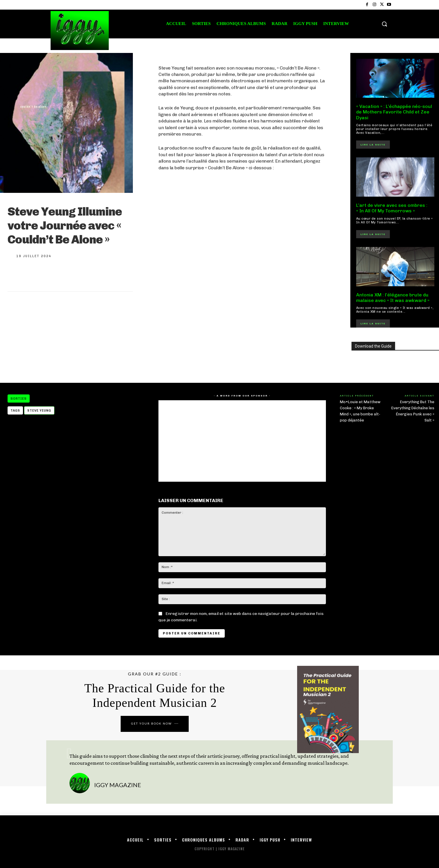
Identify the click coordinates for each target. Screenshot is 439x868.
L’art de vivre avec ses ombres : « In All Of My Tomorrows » (392, 208)
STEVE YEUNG (39, 411)
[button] (384, 24)
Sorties (19, 399)
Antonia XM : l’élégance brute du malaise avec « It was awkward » (393, 298)
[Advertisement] (242, 328)
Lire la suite (373, 145)
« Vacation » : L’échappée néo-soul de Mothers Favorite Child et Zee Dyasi (394, 112)
